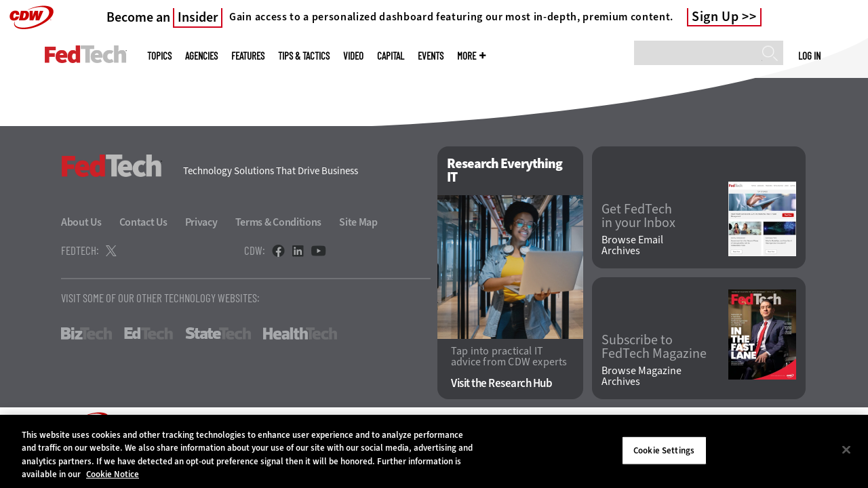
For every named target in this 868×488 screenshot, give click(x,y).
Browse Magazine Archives (642, 376)
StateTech (218, 333)
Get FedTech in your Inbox (638, 216)
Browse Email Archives (632, 245)
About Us (81, 222)
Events (431, 56)
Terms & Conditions (279, 222)
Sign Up (715, 17)
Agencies (201, 56)
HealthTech (300, 333)
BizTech (86, 333)
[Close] (846, 449)
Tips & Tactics (304, 56)
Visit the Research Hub (501, 383)
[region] (434, 451)
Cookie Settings (664, 450)
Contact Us (143, 222)
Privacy (201, 222)
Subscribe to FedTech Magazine (654, 347)
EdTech (149, 333)
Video (353, 56)
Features (248, 56)
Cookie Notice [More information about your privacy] (113, 474)
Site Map (358, 222)
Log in (809, 56)
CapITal (391, 56)
